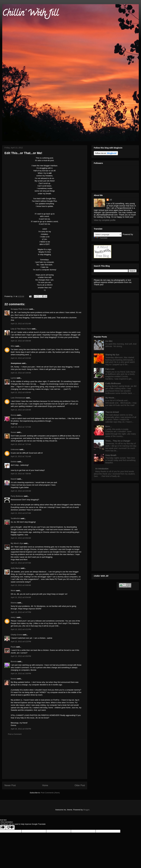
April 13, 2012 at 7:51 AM (21, 456)
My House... (111, 398)
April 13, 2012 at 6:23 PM (21, 642)
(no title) (109, 341)
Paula (13, 647)
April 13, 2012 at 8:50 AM (21, 538)
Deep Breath (111, 455)
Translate (101, 238)
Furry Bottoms (17, 496)
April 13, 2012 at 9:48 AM (21, 585)
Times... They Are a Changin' (118, 441)
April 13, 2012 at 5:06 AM (21, 341)
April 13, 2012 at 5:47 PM (21, 612)
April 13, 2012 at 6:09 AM (21, 392)
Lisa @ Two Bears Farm (21, 329)
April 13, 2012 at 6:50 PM (21, 656)
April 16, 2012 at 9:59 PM (21, 729)
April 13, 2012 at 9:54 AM (21, 597)
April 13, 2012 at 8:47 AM (21, 513)
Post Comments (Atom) (50, 793)
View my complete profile (105, 220)
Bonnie (14, 661)
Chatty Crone (16, 635)
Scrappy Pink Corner (20, 309)
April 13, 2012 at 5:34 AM (21, 373)
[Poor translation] (10, 827)
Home (45, 785)
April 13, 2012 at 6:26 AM (21, 410)
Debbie (14, 462)
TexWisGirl (15, 518)
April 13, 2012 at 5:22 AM (21, 358)
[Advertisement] (45, 759)
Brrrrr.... (109, 426)
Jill (111, 200)
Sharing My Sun (112, 355)
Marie (13, 591)
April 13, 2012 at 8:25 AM (21, 491)
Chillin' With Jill (30, 14)
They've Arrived (112, 412)
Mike (13, 346)
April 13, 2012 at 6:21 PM (21, 629)
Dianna (14, 603)
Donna (14, 415)
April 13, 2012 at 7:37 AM (21, 444)
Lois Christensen (18, 398)
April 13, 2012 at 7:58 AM (21, 474)
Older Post (80, 785)
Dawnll (14, 479)
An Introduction (102, 469)
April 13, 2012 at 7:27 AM (21, 427)
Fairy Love (110, 369)
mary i (13, 617)
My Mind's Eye (17, 543)
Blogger (86, 810)
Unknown (15, 449)
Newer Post (10, 785)
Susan (13, 432)
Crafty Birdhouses (113, 383)
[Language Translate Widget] (108, 234)
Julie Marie (15, 568)
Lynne (13, 378)
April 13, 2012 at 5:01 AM (21, 324)
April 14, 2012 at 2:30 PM (21, 673)
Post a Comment (15, 734)
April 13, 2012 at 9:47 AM (21, 563)
